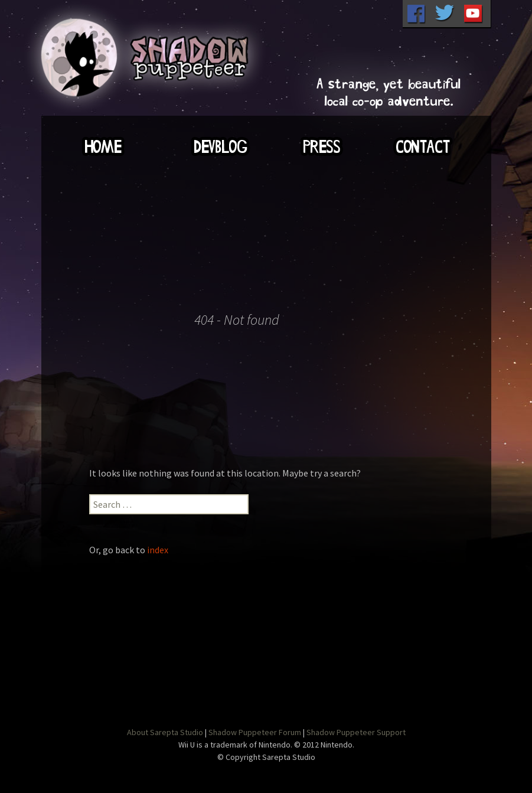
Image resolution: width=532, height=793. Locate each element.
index (158, 550)
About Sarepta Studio (165, 732)
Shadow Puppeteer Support (356, 732)
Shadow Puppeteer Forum (255, 732)
